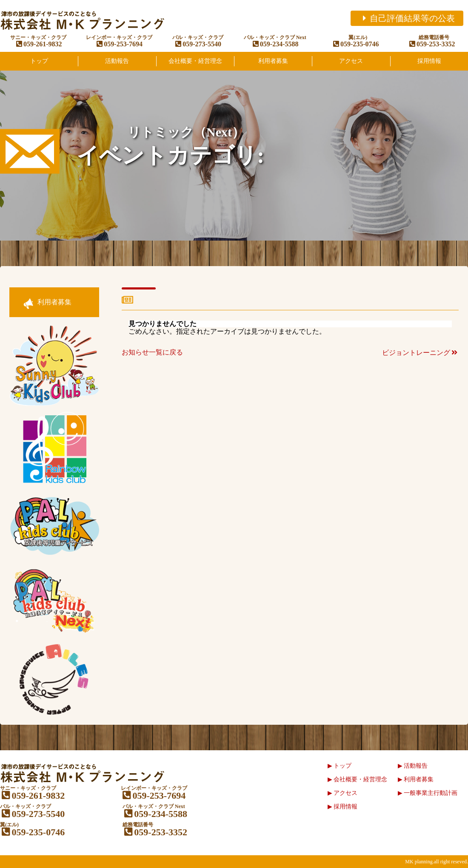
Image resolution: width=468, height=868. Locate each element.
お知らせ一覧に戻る (152, 352)
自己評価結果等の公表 (407, 18)
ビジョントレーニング (420, 353)
